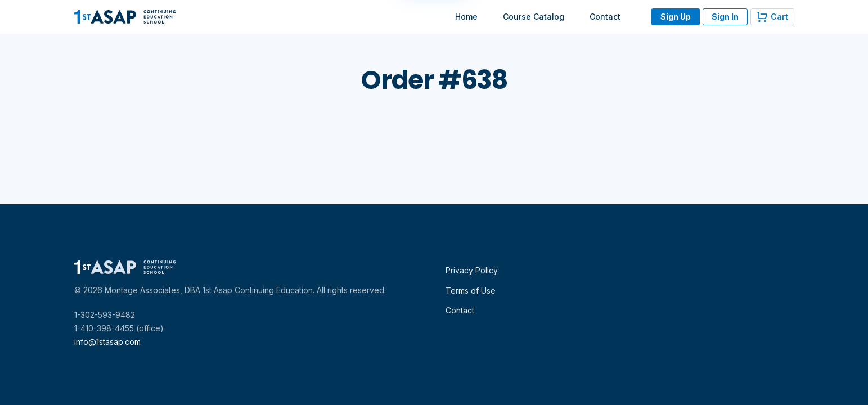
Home (466, 17)
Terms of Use (471, 291)
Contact (605, 17)
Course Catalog (534, 17)
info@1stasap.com (107, 342)
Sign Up (676, 17)
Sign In (725, 17)
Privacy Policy (472, 270)
